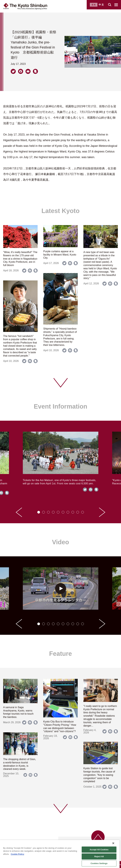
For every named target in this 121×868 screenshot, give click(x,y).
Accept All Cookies (99, 850)
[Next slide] (102, 512)
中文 (101, 5)
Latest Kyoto (60, 211)
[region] (60, 854)
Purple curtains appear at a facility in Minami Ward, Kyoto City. (60, 255)
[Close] (113, 843)
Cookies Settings (99, 863)
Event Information (60, 406)
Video (60, 542)
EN (94, 5)
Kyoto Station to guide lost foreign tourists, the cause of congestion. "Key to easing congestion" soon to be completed (99, 775)
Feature (60, 654)
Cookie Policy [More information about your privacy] (17, 854)
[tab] (39, 512)
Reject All (99, 856)
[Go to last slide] (19, 512)
